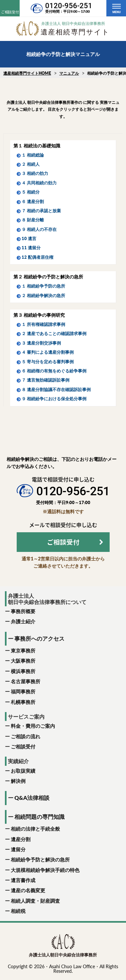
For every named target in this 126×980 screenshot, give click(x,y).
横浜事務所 (23, 671)
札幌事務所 (23, 702)
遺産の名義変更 (28, 890)
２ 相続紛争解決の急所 (43, 295)
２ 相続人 (31, 164)
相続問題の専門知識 (39, 817)
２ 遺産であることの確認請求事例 (54, 333)
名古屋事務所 (26, 681)
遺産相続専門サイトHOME (27, 73)
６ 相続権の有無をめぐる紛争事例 (54, 371)
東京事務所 (23, 650)
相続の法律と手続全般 (35, 829)
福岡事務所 (23, 691)
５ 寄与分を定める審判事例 (48, 362)
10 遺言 (29, 238)
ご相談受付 (23, 746)
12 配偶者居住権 (37, 257)
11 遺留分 (31, 248)
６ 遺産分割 (33, 201)
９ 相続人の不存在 (39, 229)
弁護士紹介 (23, 621)
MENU (116, 12)
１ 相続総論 (33, 155)
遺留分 (18, 849)
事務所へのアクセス (39, 639)
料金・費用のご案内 (33, 726)
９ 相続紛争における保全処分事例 (54, 399)
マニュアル (69, 73)
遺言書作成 (23, 880)
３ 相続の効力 (35, 173)
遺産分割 (21, 839)
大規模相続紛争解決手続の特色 (45, 870)
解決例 (18, 781)
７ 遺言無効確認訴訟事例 (45, 380)
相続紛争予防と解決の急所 (40, 859)
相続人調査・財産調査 (35, 901)
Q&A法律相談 (32, 798)
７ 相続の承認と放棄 (41, 211)
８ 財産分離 (33, 220)
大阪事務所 (23, 661)
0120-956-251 (69, 6)
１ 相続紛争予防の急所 (43, 286)
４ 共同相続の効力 (39, 183)
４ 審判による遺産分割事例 (48, 352)
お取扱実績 (23, 771)
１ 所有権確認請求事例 (43, 324)
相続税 (18, 911)
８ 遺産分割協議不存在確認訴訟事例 (56, 389)
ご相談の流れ (26, 736)
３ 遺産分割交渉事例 (41, 343)
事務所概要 (23, 611)
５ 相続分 (31, 192)
